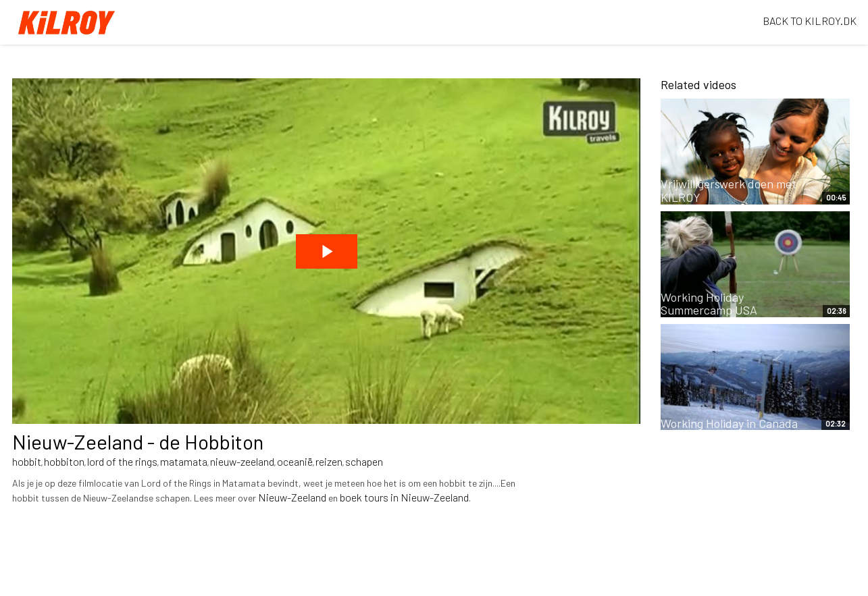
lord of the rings (122, 461)
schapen (364, 461)
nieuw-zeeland (242, 461)
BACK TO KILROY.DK (810, 21)
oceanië (295, 461)
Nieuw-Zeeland (292, 497)
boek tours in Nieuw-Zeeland (404, 497)
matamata (184, 461)
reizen (329, 461)
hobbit (27, 461)
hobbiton (64, 461)
